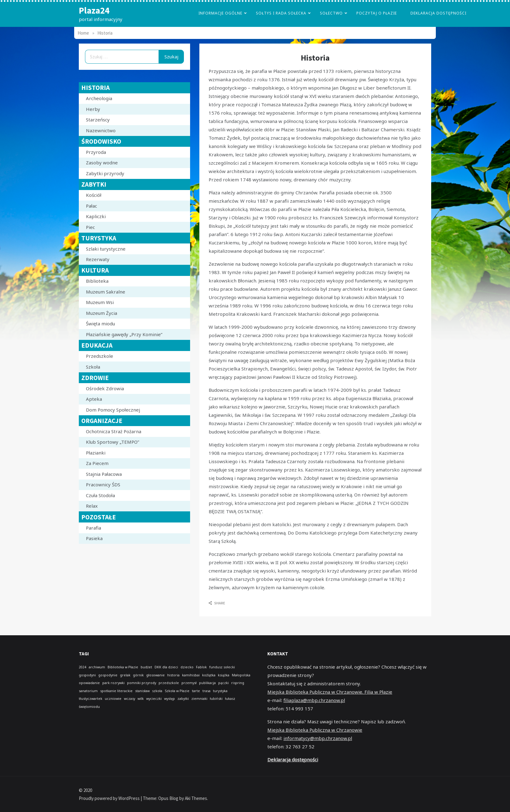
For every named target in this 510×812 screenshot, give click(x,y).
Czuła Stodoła (100, 495)
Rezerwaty (98, 259)
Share (217, 603)
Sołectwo (331, 13)
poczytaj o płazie (377, 13)
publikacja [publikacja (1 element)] (207, 683)
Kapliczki (96, 216)
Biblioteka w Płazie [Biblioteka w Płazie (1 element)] (123, 667)
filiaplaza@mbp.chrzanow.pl (314, 700)
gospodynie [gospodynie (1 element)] (108, 675)
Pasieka (94, 538)
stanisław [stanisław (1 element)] (142, 691)
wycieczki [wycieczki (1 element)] (154, 699)
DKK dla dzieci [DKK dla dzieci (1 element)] (166, 667)
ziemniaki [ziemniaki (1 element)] (199, 699)
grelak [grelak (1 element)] (125, 675)
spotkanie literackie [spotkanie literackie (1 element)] (116, 691)
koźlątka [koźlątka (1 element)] (209, 675)
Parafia (93, 528)
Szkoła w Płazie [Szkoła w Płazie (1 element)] (177, 691)
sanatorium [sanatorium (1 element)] (88, 691)
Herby (93, 109)
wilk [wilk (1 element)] (141, 699)
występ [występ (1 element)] (170, 699)
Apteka (94, 399)
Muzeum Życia (102, 313)
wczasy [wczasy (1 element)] (130, 699)
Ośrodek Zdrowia (105, 388)
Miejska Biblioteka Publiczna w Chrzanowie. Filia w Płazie (330, 692)
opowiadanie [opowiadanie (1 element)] (89, 683)
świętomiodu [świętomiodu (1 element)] (89, 707)
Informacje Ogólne (220, 13)
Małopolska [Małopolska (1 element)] (241, 675)
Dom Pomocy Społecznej (113, 410)
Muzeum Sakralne (106, 292)
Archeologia (99, 98)
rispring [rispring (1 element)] (238, 683)
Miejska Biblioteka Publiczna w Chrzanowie (315, 730)
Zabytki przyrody (105, 173)
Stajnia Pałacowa (104, 474)
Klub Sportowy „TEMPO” (113, 442)
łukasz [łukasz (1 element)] (230, 699)
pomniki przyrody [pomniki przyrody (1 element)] (142, 683)
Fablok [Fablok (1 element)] (201, 667)
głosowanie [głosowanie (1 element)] (155, 675)
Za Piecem (97, 463)
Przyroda (96, 152)
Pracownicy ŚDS (103, 484)
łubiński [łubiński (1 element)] (216, 699)
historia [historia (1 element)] (173, 675)
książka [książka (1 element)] (224, 675)
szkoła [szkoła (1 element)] (157, 691)
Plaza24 (94, 10)
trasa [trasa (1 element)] (206, 691)
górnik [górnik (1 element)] (138, 675)
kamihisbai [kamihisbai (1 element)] (191, 675)
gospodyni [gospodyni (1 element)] (87, 675)
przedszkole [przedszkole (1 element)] (169, 683)
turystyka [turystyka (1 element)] (220, 691)
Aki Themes (196, 798)
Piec (90, 227)
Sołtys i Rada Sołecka (281, 13)
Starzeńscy (98, 120)
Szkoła (93, 367)
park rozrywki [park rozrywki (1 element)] (113, 683)
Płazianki (96, 453)
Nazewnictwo (101, 130)
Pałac (91, 206)
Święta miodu (100, 324)
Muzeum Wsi (100, 302)
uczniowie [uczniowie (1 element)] (113, 699)
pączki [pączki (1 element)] (223, 683)
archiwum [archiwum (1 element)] (97, 667)
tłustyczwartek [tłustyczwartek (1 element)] (91, 699)
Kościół (94, 195)
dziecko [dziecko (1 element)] (187, 667)
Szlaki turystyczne (106, 249)
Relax (92, 506)
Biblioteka (97, 281)
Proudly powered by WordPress (110, 798)
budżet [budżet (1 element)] (146, 667)
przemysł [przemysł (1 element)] (189, 683)
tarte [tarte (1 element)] (196, 691)
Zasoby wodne (102, 163)
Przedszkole (100, 356)
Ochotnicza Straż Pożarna (114, 431)
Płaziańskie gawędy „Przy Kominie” (124, 334)
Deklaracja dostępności (438, 13)
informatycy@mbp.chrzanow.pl (318, 738)
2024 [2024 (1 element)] (83, 667)
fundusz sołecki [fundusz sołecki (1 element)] (222, 667)
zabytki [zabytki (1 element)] (183, 699)
